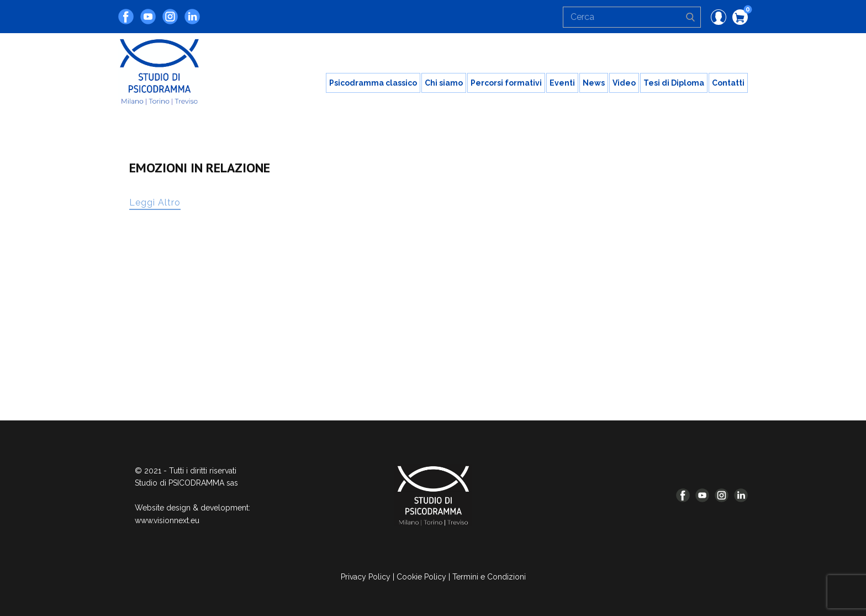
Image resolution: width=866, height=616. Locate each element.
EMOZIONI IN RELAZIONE (200, 168)
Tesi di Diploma (674, 83)
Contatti (728, 83)
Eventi (562, 83)
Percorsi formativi (506, 83)
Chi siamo (444, 83)
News (594, 83)
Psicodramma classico (373, 83)
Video (624, 83)
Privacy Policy (366, 577)
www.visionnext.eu (167, 520)
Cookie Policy (421, 577)
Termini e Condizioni (489, 577)
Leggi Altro (155, 202)
